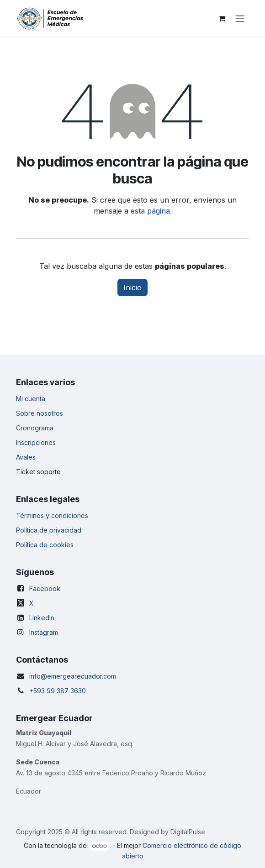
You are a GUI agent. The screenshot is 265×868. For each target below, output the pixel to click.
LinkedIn (42, 618)
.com (109, 676)
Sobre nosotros (40, 413)
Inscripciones (36, 442)
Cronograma (35, 428)
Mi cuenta (31, 399)
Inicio (132, 288)
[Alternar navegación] (240, 18)
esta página (150, 211)
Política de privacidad (49, 530)
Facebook (45, 588)
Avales (26, 457)
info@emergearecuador (66, 676)
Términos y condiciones (52, 515)
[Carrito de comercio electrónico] (222, 18)
